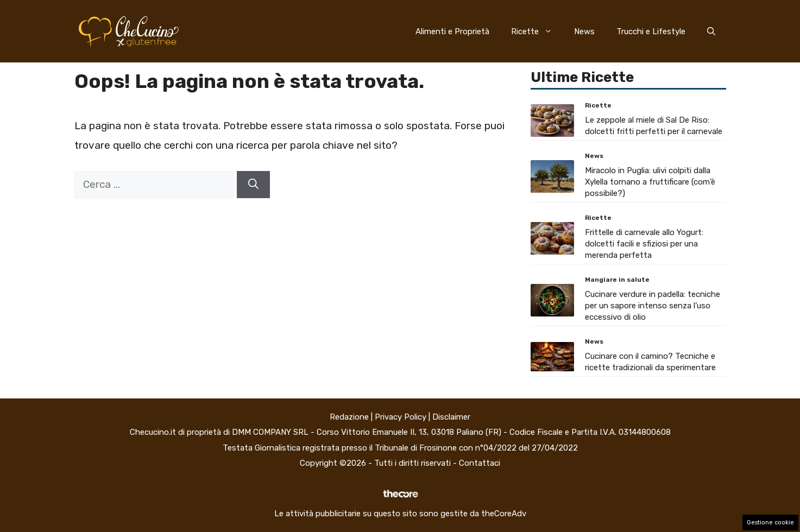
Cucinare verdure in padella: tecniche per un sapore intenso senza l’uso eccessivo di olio (653, 306)
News (584, 31)
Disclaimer (451, 417)
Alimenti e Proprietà (452, 31)
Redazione (349, 417)
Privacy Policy (401, 417)
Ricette (537, 31)
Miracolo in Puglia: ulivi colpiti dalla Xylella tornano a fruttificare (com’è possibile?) (650, 182)
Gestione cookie (770, 522)
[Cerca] (253, 185)
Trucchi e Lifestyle (651, 31)
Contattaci (480, 463)
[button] (711, 31)
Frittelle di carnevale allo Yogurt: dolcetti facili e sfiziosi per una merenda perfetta (644, 244)
